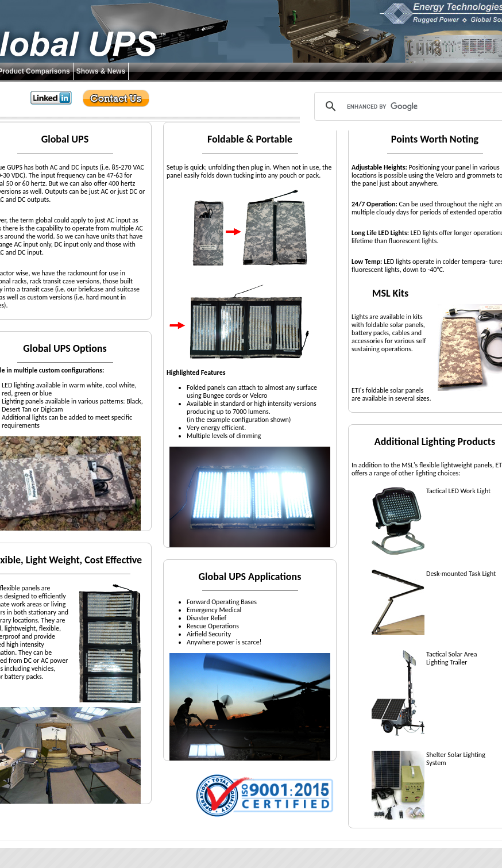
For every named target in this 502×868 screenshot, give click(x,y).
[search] (413, 106)
